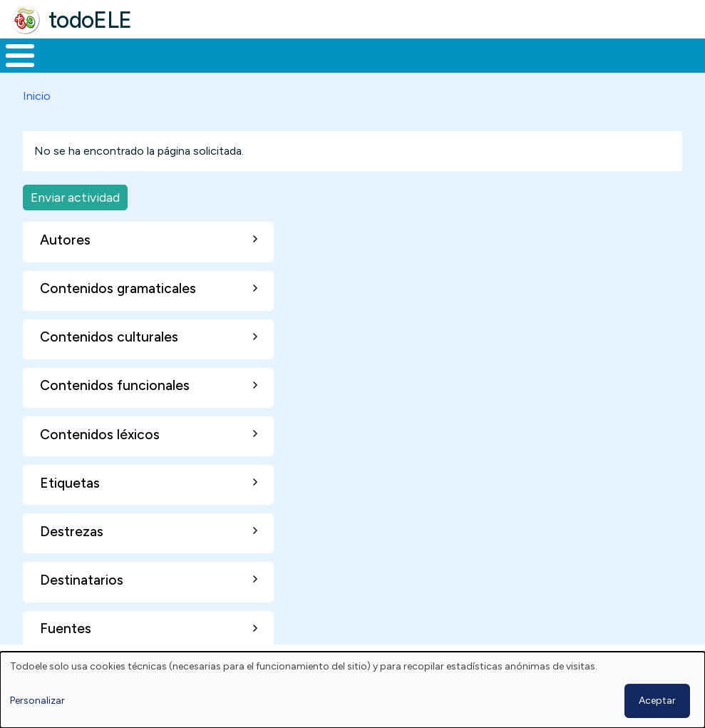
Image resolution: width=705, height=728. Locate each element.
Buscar (574, 54)
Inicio (12, 54)
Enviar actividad (75, 194)
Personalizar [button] (37, 701)
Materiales (68, 54)
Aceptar (657, 701)
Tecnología (415, 54)
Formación (160, 54)
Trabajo (246, 54)
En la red (325, 54)
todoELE (90, 20)
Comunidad (510, 54)
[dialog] (352, 690)
